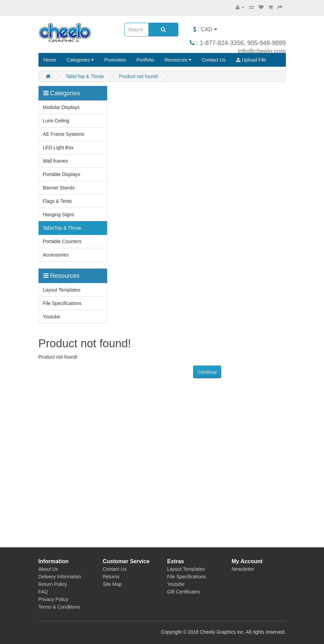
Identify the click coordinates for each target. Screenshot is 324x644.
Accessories (56, 255)
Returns (111, 577)
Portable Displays (62, 174)
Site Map (112, 584)
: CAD (205, 29)
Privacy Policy (53, 599)
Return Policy (53, 584)
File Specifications (62, 303)
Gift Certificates (184, 592)
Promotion (115, 60)
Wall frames (55, 161)
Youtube (52, 317)
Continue (207, 372)
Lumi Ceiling (56, 121)
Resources (178, 60)
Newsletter (243, 569)
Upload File (251, 60)
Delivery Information (60, 577)
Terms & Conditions (59, 607)
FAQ (43, 592)
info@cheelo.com (262, 51)
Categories (80, 60)
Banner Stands (59, 188)
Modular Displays (61, 107)
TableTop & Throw (85, 76)
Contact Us (214, 60)
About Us (48, 569)
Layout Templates (62, 290)
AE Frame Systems (64, 134)
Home (50, 60)
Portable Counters (62, 241)
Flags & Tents (58, 201)
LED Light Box (58, 148)
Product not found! (138, 76)
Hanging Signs (59, 215)
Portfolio (145, 60)
